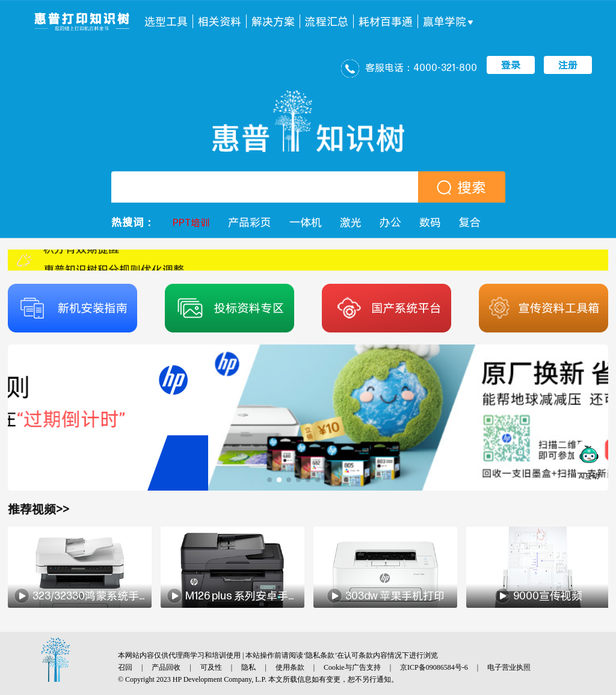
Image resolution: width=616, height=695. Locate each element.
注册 (568, 65)
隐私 (248, 667)
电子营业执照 (509, 667)
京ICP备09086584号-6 (434, 667)
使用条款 (290, 667)
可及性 (211, 667)
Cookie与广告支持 (352, 667)
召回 (125, 667)
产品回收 (166, 667)
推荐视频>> (38, 509)
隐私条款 (320, 655)
